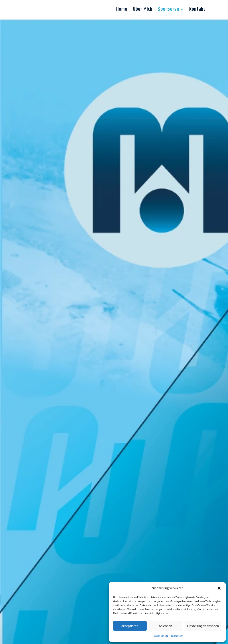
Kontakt (197, 10)
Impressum (177, 636)
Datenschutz (161, 636)
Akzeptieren (130, 626)
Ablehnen (166, 626)
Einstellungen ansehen (203, 626)
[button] (219, 588)
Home (122, 10)
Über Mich (143, 10)
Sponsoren (169, 10)
